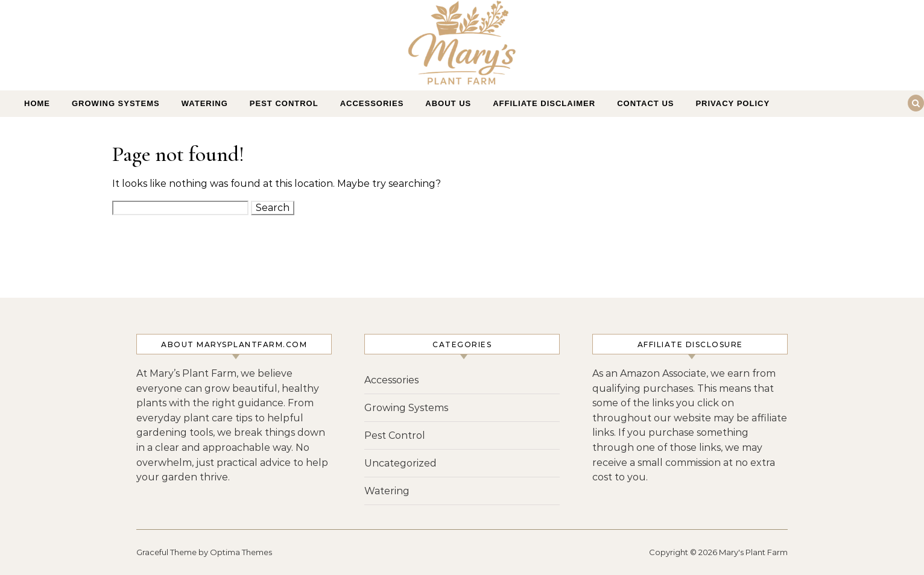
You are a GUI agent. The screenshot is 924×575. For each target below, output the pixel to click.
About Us (448, 103)
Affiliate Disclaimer (544, 103)
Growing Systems (116, 103)
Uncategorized (400, 463)
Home (37, 103)
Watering (205, 103)
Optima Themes (241, 552)
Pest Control (284, 103)
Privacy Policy (733, 103)
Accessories (372, 103)
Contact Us (645, 103)
